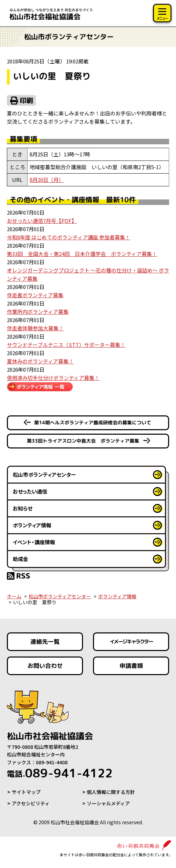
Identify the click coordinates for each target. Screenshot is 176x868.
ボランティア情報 (32, 525)
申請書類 (131, 666)
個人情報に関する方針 (111, 792)
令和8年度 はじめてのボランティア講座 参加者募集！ (69, 237)
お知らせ (23, 508)
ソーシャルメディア (108, 803)
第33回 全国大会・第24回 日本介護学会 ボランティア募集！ (82, 254)
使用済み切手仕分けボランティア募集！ (53, 378)
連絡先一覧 (45, 642)
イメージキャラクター (131, 642)
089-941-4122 (60, 773)
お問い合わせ (45, 666)
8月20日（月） (47, 180)
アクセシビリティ (31, 803)
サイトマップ (26, 792)
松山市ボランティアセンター (44, 474)
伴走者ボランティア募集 (35, 295)
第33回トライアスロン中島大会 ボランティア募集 (83, 441)
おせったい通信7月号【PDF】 (42, 221)
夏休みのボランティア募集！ (40, 361)
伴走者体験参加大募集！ (35, 328)
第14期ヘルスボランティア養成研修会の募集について (93, 422)
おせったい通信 (30, 491)
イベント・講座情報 (34, 542)
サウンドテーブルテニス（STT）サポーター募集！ (66, 345)
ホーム (14, 596)
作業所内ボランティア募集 (38, 312)
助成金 (20, 559)
